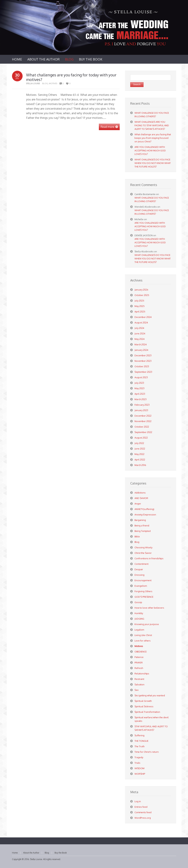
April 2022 (140, 460)
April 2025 (140, 312)
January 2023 (141, 410)
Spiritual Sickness (144, 706)
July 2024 (139, 328)
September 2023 (143, 372)
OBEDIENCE (141, 652)
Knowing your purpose (147, 624)
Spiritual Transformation (147, 712)
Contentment (141, 564)
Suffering (139, 735)
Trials (137, 763)
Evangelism (141, 586)
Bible (137, 536)
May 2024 (140, 339)
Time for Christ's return (147, 752)
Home (15, 853)
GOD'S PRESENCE (144, 597)
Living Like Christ (143, 635)
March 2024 (141, 344)
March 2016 (140, 465)
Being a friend (142, 526)
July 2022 (139, 443)
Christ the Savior (143, 553)
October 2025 (142, 295)
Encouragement (143, 580)
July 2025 (139, 301)
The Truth (139, 746)
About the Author (31, 853)
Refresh (139, 668)
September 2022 (143, 432)
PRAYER (139, 663)
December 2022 (143, 416)
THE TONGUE (141, 741)
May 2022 (139, 454)
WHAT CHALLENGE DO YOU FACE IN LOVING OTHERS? (152, 199)
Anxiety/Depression (145, 515)
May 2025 (140, 306)
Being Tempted (143, 531)
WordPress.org (143, 818)
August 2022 (141, 438)
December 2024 (143, 317)
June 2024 (140, 333)
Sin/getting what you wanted (150, 695)
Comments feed (143, 812)
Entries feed (141, 807)
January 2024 (141, 350)
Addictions (140, 493)
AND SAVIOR (141, 498)
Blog (45, 83)
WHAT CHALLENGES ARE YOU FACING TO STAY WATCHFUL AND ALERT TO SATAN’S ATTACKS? (152, 125)
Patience (139, 657)
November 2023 (143, 361)
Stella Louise (36, 859)
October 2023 (142, 366)
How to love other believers (149, 608)
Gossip (138, 602)
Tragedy (139, 757)
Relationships (142, 674)
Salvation (139, 684)
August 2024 (141, 323)
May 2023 (139, 388)
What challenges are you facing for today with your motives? (71, 77)
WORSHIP (140, 774)
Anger (138, 504)
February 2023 (142, 405)
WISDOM (139, 768)
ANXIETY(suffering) (144, 509)
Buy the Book (61, 853)
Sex (137, 690)
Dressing (139, 575)
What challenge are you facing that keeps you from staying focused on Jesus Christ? (153, 138)
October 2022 (142, 427)
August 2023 (141, 377)
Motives (53, 83)
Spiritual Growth (143, 701)
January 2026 (141, 290)
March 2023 (141, 399)
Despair (139, 569)
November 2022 (143, 421)
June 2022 (140, 449)
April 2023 (140, 394)
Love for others (143, 641)
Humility (139, 613)
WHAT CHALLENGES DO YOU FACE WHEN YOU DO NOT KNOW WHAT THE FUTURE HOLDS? (153, 163)
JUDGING (139, 619)
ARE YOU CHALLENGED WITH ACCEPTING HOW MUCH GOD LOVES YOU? (150, 150)
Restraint (139, 679)
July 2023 (139, 383)
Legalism (139, 630)
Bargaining (140, 520)
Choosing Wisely (143, 547)
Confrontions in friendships (149, 558)
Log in (138, 801)
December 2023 (143, 355)
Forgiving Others (143, 591)
